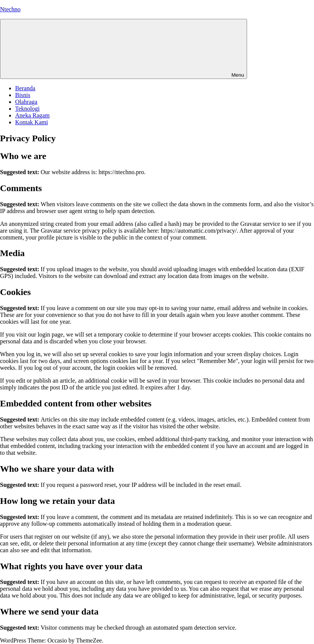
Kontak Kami (32, 122)
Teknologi (27, 109)
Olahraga (26, 102)
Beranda (25, 88)
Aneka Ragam (32, 115)
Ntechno (10, 9)
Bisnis (23, 95)
